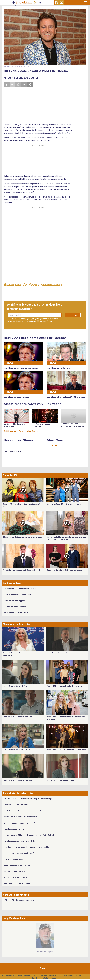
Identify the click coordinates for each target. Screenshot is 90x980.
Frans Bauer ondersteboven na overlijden (20, 841)
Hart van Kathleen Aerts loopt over (17, 865)
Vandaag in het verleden (16, 895)
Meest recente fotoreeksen (18, 624)
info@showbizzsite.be (70, 976)
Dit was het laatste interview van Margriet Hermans (22, 537)
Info (37, 976)
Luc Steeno (52, 445)
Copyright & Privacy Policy (50, 976)
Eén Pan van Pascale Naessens (16, 607)
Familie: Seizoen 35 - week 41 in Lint (60, 780)
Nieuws (9, 363)
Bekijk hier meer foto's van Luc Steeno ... (22, 431)
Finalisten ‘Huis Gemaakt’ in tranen (17, 805)
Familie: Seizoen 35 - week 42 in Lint (17, 750)
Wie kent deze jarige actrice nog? (16, 877)
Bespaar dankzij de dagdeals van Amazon (20, 589)
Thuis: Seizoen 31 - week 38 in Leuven (17, 780)
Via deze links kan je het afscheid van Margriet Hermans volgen (28, 799)
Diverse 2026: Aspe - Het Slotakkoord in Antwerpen (66, 750)
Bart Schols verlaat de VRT (14, 859)
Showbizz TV (10, 475)
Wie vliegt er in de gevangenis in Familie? (19, 823)
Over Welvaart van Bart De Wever (16, 613)
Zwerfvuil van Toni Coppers (14, 601)
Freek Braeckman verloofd (14, 829)
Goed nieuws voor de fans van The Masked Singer (23, 817)
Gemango (52, 978)
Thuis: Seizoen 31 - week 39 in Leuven (17, 717)
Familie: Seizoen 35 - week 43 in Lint (17, 686)
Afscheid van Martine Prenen (15, 871)
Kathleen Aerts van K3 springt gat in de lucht (64, 504)
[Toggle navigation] (85, 2)
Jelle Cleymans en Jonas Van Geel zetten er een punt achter (26, 847)
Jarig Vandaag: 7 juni (14, 918)
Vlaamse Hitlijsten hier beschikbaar (17, 595)
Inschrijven (73, 315)
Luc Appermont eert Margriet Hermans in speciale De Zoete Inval (29, 835)
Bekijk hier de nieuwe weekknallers (33, 284)
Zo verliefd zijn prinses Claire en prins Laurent (64, 570)
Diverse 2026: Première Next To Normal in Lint (64, 686)
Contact (44, 968)
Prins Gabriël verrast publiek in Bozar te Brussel (21, 570)
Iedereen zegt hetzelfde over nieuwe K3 (19, 853)
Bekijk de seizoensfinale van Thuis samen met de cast (24, 811)
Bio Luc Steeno (13, 452)
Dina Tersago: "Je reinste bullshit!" (17, 883)
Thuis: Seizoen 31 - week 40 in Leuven (61, 653)
